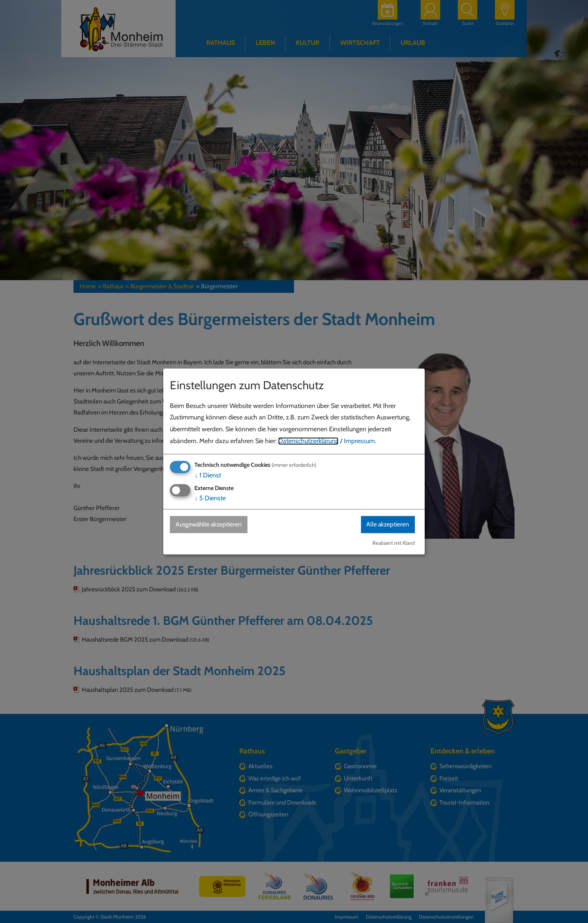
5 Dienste (210, 498)
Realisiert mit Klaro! (394, 543)
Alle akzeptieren (387, 524)
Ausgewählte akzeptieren (210, 524)
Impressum (359, 441)
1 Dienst (208, 475)
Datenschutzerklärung (308, 441)
